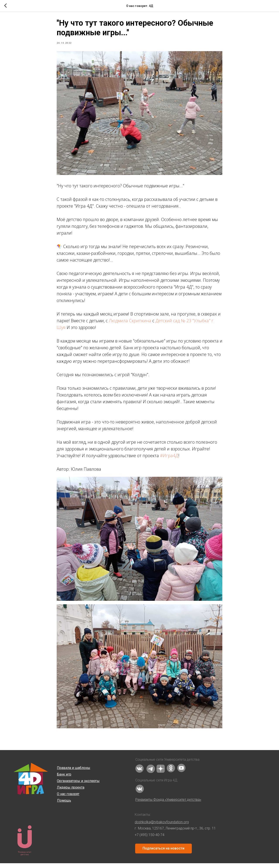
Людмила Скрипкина (130, 323)
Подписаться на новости (163, 853)
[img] (139, 773)
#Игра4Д (169, 458)
